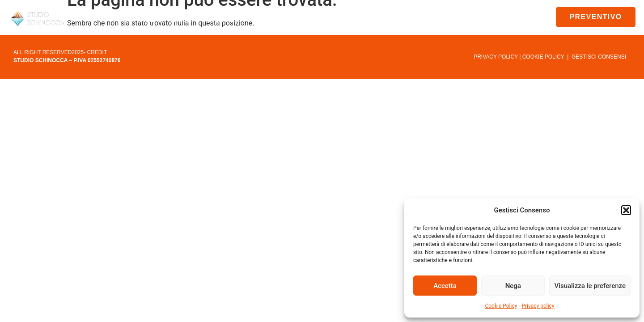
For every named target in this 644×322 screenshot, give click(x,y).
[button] (626, 210)
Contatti (475, 19)
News (428, 19)
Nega (513, 286)
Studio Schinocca (214, 20)
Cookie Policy (501, 306)
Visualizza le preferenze (590, 286)
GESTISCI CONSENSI (599, 57)
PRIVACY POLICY (496, 57)
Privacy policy (538, 306)
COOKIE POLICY (543, 57)
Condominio (303, 20)
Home (144, 19)
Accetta (445, 286)
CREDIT (97, 52)
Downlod (375, 20)
